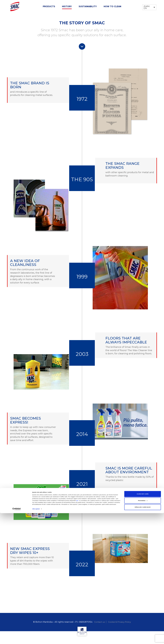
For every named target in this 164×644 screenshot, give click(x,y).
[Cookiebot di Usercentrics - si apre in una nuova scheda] (17, 640)
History (67, 6)
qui (77, 631)
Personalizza (143, 631)
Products (49, 6)
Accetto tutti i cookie (143, 625)
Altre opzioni (36, 640)
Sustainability (88, 6)
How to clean (112, 6)
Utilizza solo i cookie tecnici (143, 638)
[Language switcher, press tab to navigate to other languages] (149, 7)
